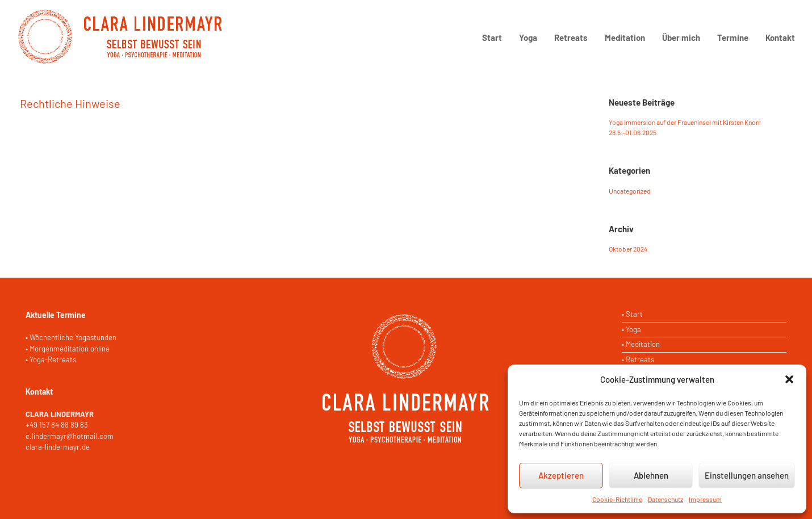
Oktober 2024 (628, 249)
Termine (733, 37)
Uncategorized (630, 191)
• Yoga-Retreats (51, 359)
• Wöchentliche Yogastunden (71, 337)
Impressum (705, 499)
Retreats (571, 37)
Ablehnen (651, 475)
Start (492, 37)
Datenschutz (665, 499)
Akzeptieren (561, 475)
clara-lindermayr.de (58, 447)
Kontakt (780, 37)
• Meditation (641, 344)
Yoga (528, 37)
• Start (632, 314)
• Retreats (638, 359)
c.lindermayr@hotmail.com (70, 436)
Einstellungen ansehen (747, 475)
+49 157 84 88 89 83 (57, 425)
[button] (789, 379)
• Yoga (631, 329)
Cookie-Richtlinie (617, 499)
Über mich (681, 37)
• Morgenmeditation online (68, 349)
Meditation (625, 37)
